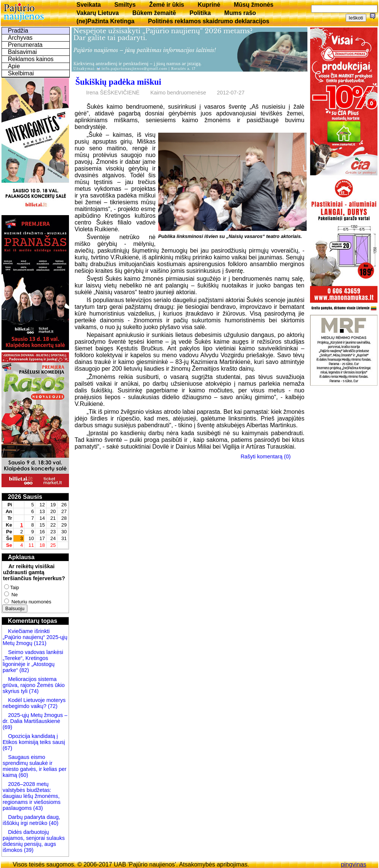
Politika (200, 13)
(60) (22, 775)
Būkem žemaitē (154, 13)
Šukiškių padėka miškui (118, 82)
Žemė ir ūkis (167, 5)
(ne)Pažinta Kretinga (106, 21)
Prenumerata (25, 45)
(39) (28, 850)
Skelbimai (21, 73)
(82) (24, 670)
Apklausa (21, 557)
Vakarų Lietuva (98, 13)
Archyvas (20, 38)
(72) (52, 706)
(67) (7, 748)
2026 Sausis (25, 497)
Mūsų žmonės (254, 5)
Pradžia (18, 31)
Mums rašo (240, 13)
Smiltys (125, 5)
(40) (53, 823)
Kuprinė (209, 5)
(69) (7, 727)
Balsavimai (22, 52)
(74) (33, 691)
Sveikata (89, 5)
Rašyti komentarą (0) (266, 456)
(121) (40, 643)
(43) (37, 808)
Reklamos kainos (31, 59)
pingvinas (354, 864)
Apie (14, 66)
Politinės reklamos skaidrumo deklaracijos (209, 21)
